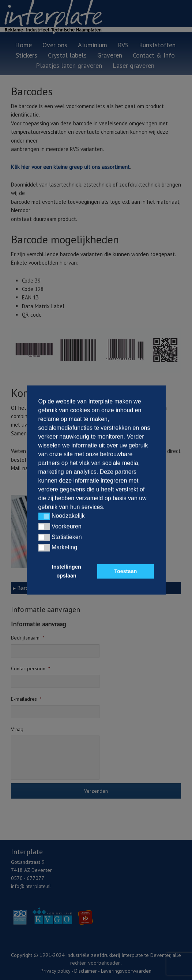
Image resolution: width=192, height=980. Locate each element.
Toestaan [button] (125, 571)
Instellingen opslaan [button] (67, 571)
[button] (44, 516)
